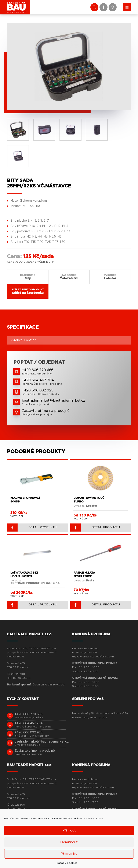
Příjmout (69, 831)
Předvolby (69, 854)
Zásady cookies (67, 863)
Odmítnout (69, 842)
